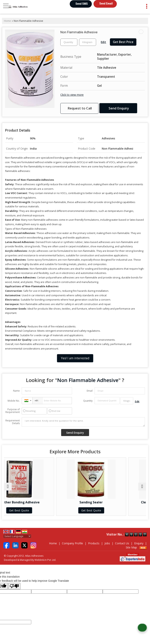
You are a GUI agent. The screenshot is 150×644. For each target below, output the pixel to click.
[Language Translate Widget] (17, 536)
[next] (142, 487)
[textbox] (88, 42)
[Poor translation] (14, 586)
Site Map (131, 547)
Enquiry (139, 543)
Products (94, 543)
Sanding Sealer (111, 502)
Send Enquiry (119, 108)
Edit (103, 42)
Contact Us (122, 543)
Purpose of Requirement (13, 411)
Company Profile (72, 543)
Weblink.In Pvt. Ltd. (45, 560)
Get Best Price (123, 42)
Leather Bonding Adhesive (39, 502)
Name (16, 391)
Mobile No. (14, 401)
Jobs (107, 543)
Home (7, 21)
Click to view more (72, 95)
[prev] (8, 487)
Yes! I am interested (75, 358)
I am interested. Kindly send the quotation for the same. (83, 422)
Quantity (88, 401)
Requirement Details (13, 422)
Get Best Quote (39, 510)
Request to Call (80, 108)
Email (90, 391)
